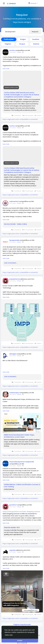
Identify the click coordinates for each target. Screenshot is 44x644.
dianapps (13, 354)
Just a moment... (11, 263)
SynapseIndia (14, 240)
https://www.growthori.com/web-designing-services (21, 512)
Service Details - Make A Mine (15, 224)
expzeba (12, 550)
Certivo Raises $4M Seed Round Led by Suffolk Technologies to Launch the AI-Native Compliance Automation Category (22, 95)
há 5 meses (13, 52)
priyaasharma (15, 279)
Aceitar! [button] (20, 641)
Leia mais (6, 69)
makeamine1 (14, 201)
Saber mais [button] (9, 635)
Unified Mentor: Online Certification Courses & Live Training (22, 486)
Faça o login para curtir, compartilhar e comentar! (20, 119)
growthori (13, 505)
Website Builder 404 (12, 528)
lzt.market (22, 643)
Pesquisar (35, 32)
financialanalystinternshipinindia (22, 462)
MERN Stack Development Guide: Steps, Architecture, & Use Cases (19, 436)
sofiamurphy (14, 393)
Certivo (12, 50)
